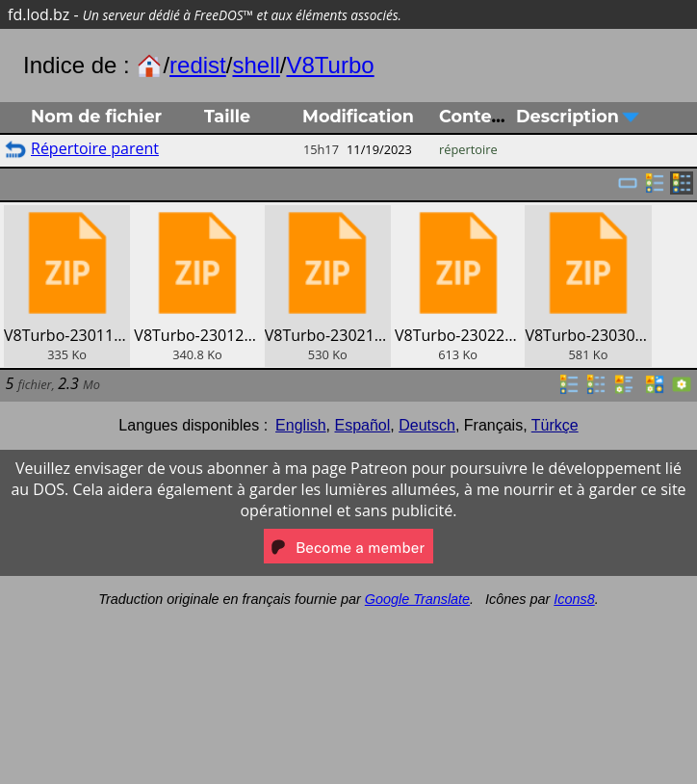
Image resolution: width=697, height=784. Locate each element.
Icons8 (574, 599)
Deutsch (427, 425)
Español (362, 425)
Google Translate (417, 599)
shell (256, 65)
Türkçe (555, 425)
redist (198, 65)
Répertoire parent (95, 148)
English (300, 425)
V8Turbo (330, 65)
